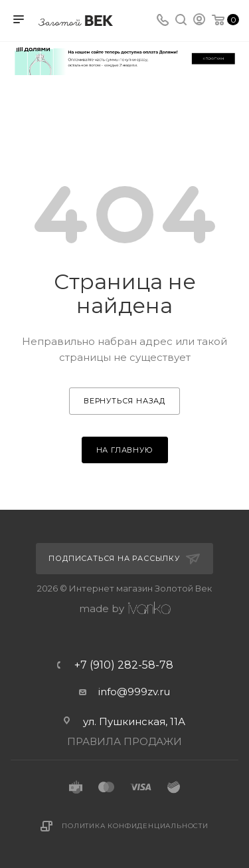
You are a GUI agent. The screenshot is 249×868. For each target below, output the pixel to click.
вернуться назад (124, 401)
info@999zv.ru (134, 692)
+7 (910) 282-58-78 (124, 665)
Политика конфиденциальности (135, 826)
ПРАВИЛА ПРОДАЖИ (124, 741)
